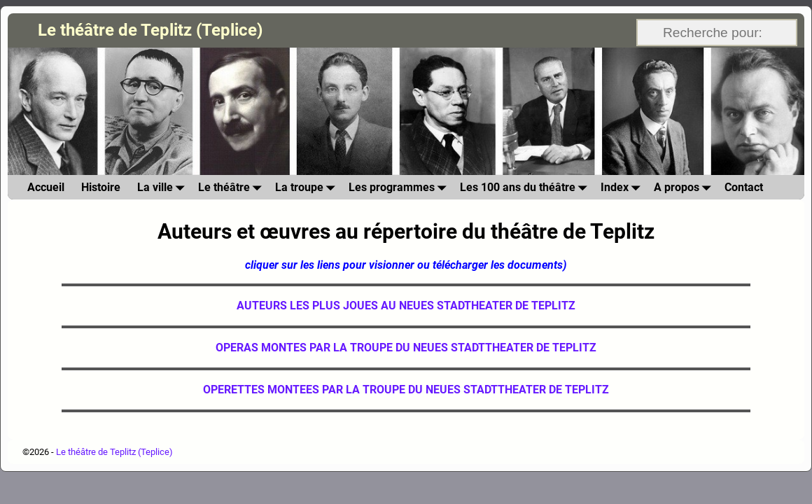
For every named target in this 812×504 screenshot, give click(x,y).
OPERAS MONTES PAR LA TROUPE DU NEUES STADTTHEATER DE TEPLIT (402, 348)
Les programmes (400, 187)
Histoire (101, 187)
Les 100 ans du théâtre (526, 187)
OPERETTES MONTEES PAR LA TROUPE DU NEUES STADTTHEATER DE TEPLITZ (406, 390)
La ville (163, 187)
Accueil (46, 187)
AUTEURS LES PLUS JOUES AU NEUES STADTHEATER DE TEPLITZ (406, 306)
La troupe (308, 187)
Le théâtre (232, 187)
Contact (744, 187)
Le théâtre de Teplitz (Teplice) (150, 30)
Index (623, 187)
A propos (685, 187)
